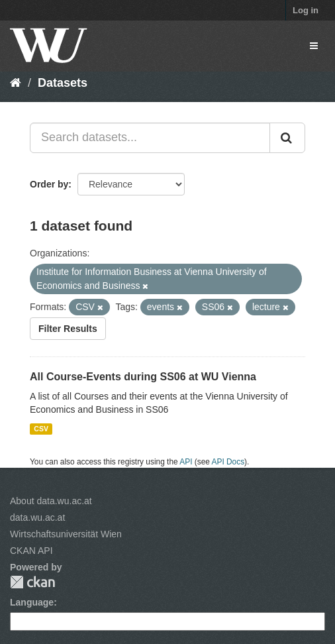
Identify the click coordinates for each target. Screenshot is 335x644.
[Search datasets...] (150, 138)
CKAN (32, 582)
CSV (41, 429)
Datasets (63, 83)
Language (32, 602)
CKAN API (31, 551)
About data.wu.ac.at (51, 501)
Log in (306, 10)
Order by (49, 184)
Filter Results (68, 329)
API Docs (228, 462)
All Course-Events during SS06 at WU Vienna (143, 377)
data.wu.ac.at (37, 517)
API (186, 462)
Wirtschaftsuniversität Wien (66, 534)
